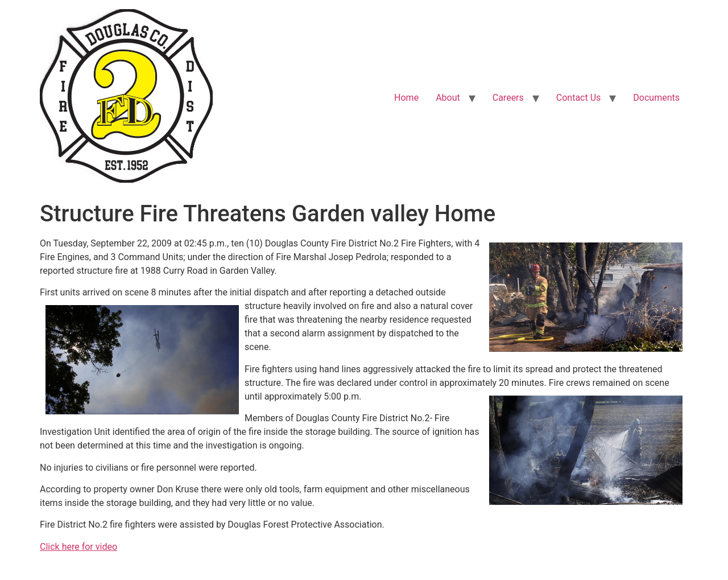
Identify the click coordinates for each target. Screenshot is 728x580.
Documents (656, 98)
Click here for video (78, 547)
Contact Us (579, 98)
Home (406, 98)
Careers (508, 98)
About (448, 98)
